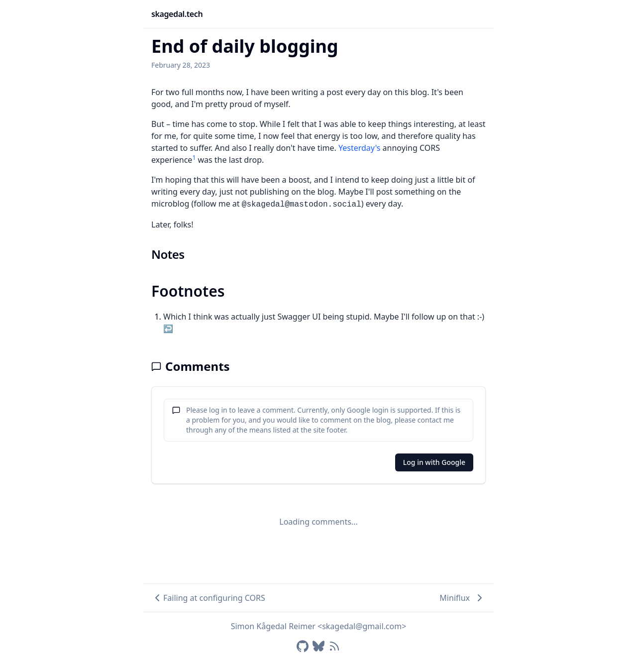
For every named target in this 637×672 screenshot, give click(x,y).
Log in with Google (434, 462)
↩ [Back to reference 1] (168, 329)
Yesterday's (359, 148)
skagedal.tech (177, 14)
